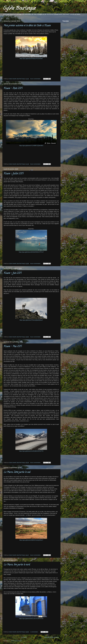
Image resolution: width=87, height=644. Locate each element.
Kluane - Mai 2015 (13, 347)
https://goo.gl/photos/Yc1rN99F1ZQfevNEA (31, 146)
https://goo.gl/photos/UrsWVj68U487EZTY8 (31, 451)
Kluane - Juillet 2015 (14, 174)
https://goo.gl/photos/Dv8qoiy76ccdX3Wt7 (31, 59)
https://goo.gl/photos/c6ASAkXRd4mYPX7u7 (31, 252)
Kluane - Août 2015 (13, 88)
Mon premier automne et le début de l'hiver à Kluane (27, 26)
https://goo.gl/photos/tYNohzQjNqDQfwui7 (31, 320)
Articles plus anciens (52, 637)
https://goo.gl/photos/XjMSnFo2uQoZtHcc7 (31, 540)
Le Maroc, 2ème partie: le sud (17, 472)
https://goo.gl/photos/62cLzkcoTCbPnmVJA (31, 619)
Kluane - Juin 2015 (13, 273)
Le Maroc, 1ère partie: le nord (17, 565)
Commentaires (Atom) (16, 641)
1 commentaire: (34, 632)
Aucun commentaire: (36, 79)
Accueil (24, 637)
